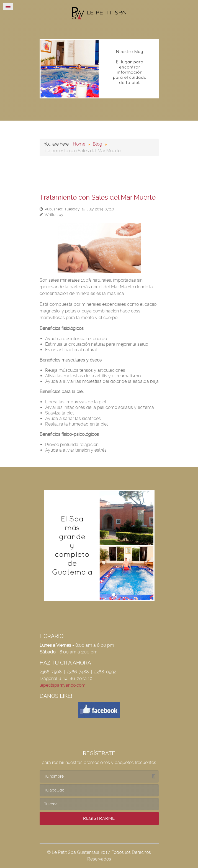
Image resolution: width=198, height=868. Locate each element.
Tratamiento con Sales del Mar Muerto (98, 197)
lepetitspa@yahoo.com (63, 685)
